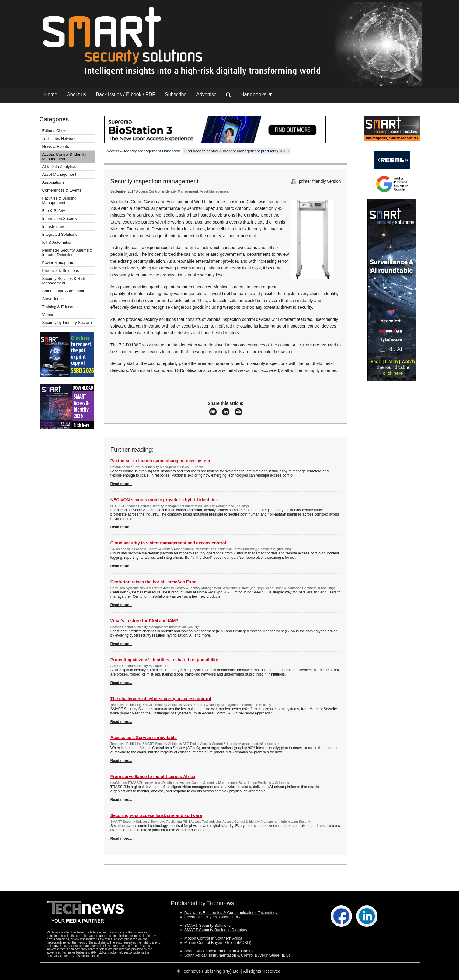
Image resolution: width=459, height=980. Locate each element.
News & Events (56, 146)
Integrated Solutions (60, 234)
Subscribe (176, 94)
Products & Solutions (61, 271)
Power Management (60, 263)
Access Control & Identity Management (64, 157)
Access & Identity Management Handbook (143, 151)
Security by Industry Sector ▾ (68, 323)
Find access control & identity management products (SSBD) (238, 151)
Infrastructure (54, 226)
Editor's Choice (56, 131)
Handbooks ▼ (257, 94)
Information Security (60, 219)
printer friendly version (315, 181)
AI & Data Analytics (59, 167)
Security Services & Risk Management (64, 281)
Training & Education (61, 307)
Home (51, 94)
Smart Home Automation (64, 291)
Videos (48, 315)
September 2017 (123, 191)
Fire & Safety (54, 211)
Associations (53, 182)
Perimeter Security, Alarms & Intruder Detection (67, 252)
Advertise (206, 94)
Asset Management (59, 174)
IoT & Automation (57, 242)
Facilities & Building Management (59, 200)
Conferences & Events (62, 190)
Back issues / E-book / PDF (125, 94)
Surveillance (53, 299)
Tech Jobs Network (59, 139)
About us (76, 94)
